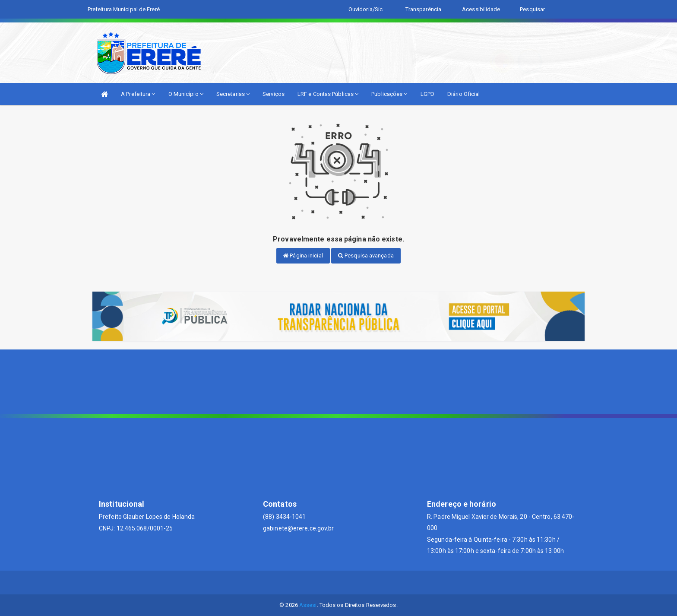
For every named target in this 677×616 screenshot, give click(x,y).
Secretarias (233, 94)
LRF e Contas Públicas (328, 94)
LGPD (427, 94)
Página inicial (303, 256)
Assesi (308, 605)
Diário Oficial (463, 94)
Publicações (389, 94)
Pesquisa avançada (366, 256)
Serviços (274, 94)
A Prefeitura (138, 94)
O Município (186, 94)
